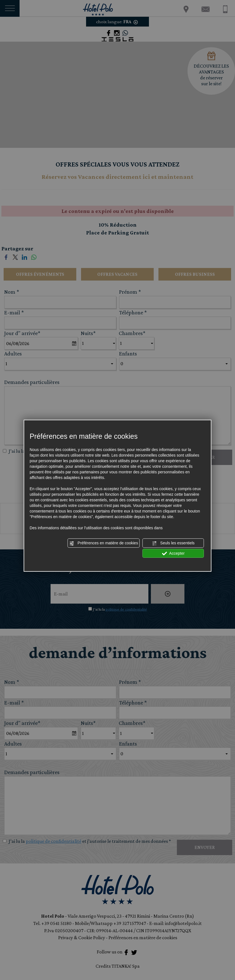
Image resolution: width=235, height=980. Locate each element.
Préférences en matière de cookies (104, 543)
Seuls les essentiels (173, 543)
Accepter (173, 553)
